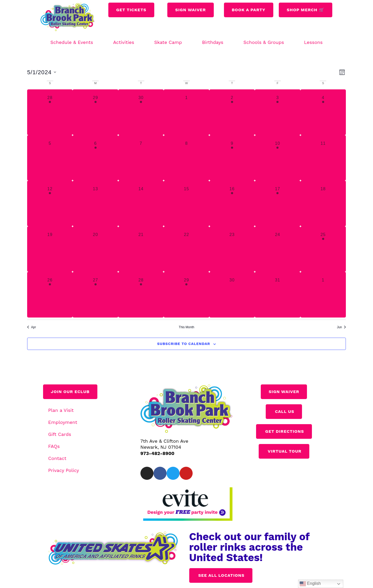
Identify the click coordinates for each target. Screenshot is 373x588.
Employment (63, 422)
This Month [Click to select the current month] (186, 327)
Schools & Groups (264, 42)
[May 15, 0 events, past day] (186, 203)
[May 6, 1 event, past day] (95, 158)
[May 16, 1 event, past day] (232, 203)
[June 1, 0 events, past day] (323, 295)
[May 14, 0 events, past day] (141, 203)
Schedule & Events (72, 42)
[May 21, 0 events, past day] (141, 249)
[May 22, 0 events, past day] (186, 249)
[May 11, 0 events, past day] (323, 158)
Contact (57, 458)
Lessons (313, 42)
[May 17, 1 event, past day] (277, 203)
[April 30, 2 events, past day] (141, 112)
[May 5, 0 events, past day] (50, 158)
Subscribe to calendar (184, 344)
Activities (123, 42)
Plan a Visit (61, 410)
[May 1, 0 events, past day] (186, 112)
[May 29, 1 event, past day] (186, 295)
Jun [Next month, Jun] (341, 327)
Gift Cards (60, 434)
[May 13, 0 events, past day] (95, 203)
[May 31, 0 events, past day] (277, 295)
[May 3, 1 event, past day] (277, 112)
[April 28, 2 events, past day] (50, 112)
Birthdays (213, 42)
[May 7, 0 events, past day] (141, 158)
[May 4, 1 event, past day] (323, 112)
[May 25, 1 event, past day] (323, 249)
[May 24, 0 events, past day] (277, 249)
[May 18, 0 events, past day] (323, 203)
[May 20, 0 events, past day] (95, 249)
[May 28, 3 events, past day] (141, 295)
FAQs (54, 446)
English (310, 584)
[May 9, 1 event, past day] (232, 158)
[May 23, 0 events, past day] (232, 249)
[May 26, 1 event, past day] (50, 295)
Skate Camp (168, 42)
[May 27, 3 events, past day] (95, 295)
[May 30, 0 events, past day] (232, 295)
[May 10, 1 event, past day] (277, 158)
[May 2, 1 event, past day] (232, 112)
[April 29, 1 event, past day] (95, 112)
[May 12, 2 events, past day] (50, 203)
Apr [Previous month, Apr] (32, 327)
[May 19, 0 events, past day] (50, 249)
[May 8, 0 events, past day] (186, 158)
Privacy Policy (64, 470)
